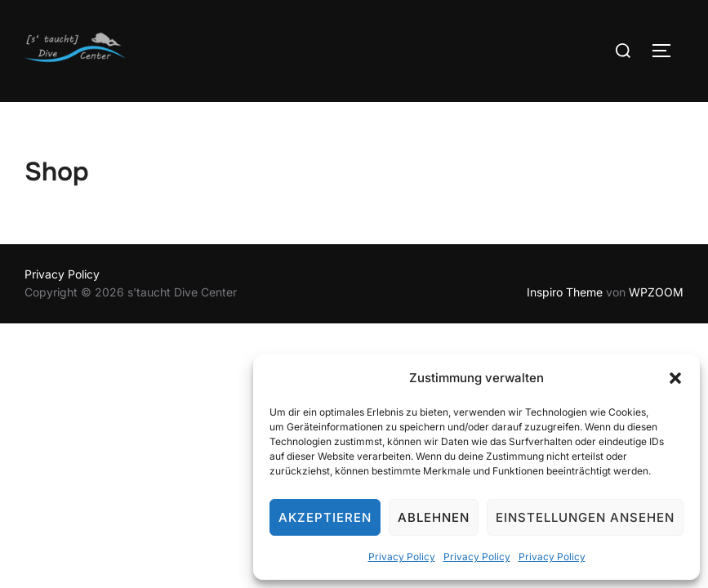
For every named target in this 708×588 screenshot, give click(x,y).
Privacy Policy (402, 557)
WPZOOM (656, 292)
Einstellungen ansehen (585, 517)
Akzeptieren (325, 517)
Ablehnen (434, 517)
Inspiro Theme (565, 292)
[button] (675, 378)
